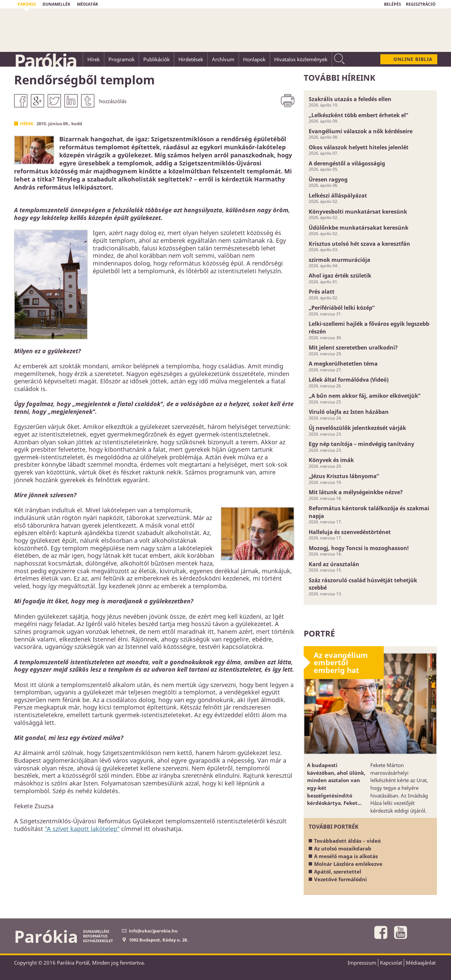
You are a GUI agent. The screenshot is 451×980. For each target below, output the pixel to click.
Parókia (45, 61)
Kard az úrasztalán (334, 564)
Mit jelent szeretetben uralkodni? (353, 348)
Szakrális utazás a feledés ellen (350, 99)
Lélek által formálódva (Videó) (349, 380)
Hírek (27, 124)
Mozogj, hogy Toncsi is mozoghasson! (359, 548)
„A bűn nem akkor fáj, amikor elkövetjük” (365, 396)
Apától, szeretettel (338, 872)
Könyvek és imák (331, 460)
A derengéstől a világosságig (347, 163)
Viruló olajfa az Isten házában (349, 412)
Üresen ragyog (328, 179)
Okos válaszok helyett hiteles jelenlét (359, 147)
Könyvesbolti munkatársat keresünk (358, 212)
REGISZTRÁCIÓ (421, 4)
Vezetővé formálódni (341, 879)
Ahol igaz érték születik (340, 276)
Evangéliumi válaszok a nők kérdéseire (361, 131)
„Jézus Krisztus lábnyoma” (344, 476)
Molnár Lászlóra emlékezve (348, 864)
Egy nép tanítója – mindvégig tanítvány (361, 444)
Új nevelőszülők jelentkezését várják (357, 428)
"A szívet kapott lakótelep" (82, 829)
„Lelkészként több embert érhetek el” (358, 115)
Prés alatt (322, 292)
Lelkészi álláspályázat (338, 196)
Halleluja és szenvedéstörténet (350, 532)
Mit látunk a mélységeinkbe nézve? (356, 492)
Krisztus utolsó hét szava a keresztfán (359, 244)
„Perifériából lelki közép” (342, 308)
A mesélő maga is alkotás (346, 856)
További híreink (340, 78)
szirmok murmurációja (340, 260)
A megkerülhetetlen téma (343, 364)
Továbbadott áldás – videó (347, 841)
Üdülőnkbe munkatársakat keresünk (359, 228)
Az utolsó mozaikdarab (343, 848)
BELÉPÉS (393, 4)
